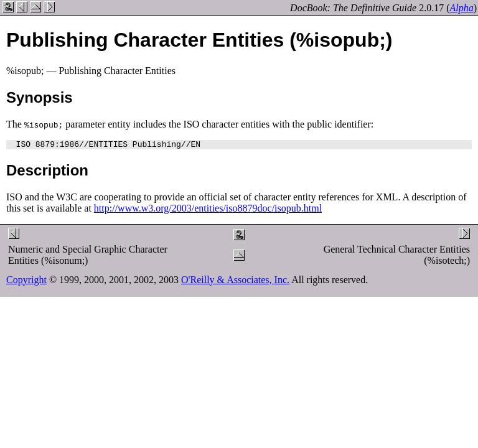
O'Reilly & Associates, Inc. (235, 282)
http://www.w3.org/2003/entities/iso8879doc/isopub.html (208, 210)
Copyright (26, 282)
